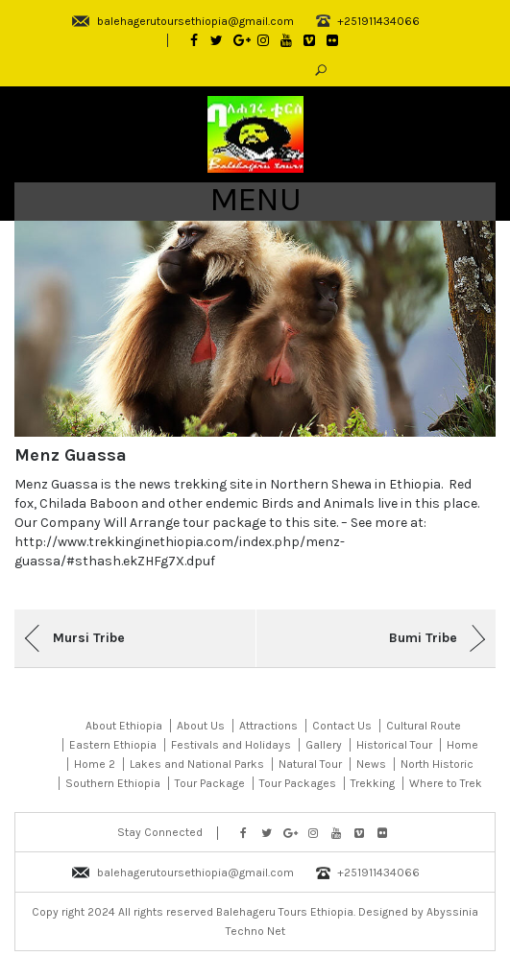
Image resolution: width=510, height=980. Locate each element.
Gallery (324, 745)
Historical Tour (394, 745)
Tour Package (210, 783)
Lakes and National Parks (197, 764)
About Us (201, 726)
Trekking (373, 783)
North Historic (437, 764)
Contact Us (342, 726)
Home (462, 745)
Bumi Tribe (423, 638)
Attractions (268, 726)
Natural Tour (310, 764)
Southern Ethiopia (113, 783)
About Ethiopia (124, 726)
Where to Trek (446, 783)
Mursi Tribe (89, 638)
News (371, 764)
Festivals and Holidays (231, 745)
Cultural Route (424, 726)
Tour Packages (298, 783)
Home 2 (95, 764)
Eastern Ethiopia (113, 745)
